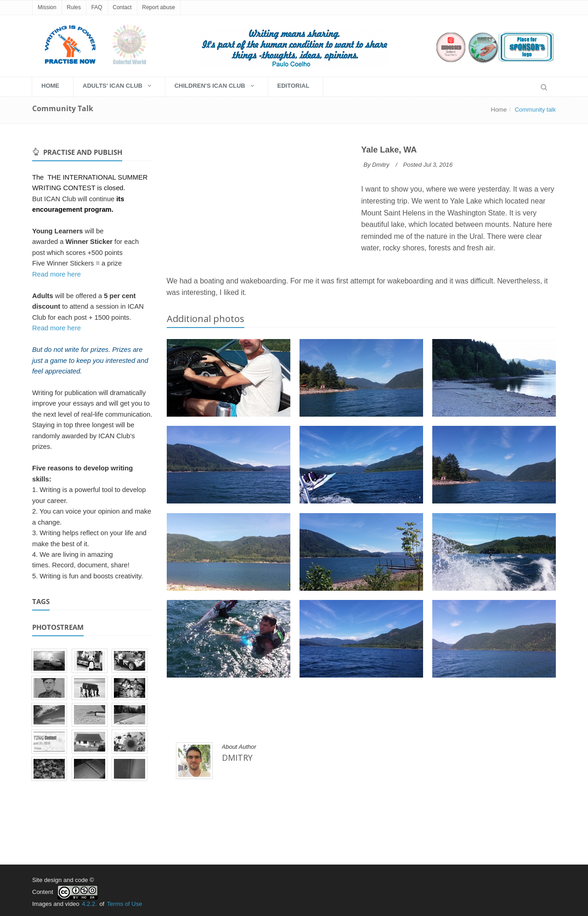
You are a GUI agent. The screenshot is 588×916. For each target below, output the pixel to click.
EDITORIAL (294, 86)
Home (499, 110)
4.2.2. (89, 904)
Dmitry (381, 165)
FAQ (97, 7)
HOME (50, 86)
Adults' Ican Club (117, 86)
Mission (47, 7)
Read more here (57, 274)
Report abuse (158, 7)
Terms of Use (125, 904)
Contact (122, 7)
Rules (74, 7)
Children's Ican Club (214, 86)
